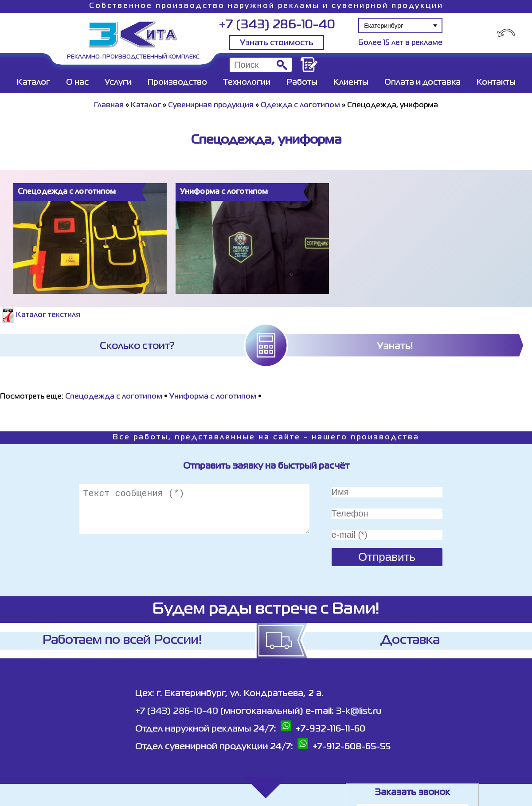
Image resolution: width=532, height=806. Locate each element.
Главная (109, 106)
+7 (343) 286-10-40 (277, 25)
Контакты (496, 82)
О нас (77, 82)
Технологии (247, 82)
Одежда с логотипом (300, 106)
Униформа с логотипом (213, 397)
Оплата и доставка (422, 82)
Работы (302, 82)
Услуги (118, 82)
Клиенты (351, 82)
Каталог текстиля (40, 315)
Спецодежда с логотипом (114, 397)
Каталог (33, 82)
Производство (177, 82)
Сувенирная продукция (211, 106)
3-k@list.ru (359, 711)
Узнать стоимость (277, 43)
